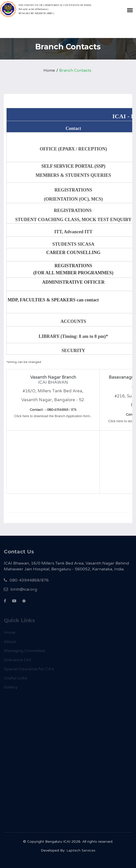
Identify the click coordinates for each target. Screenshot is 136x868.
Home (49, 70)
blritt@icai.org (20, 592)
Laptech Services (81, 852)
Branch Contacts (75, 70)
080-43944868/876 (26, 583)
